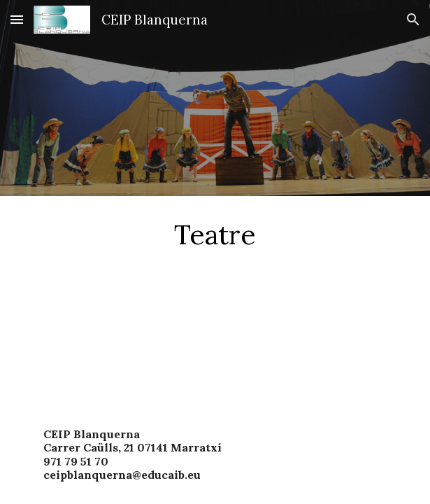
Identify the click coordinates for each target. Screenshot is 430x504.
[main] (215, 234)
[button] (17, 19)
